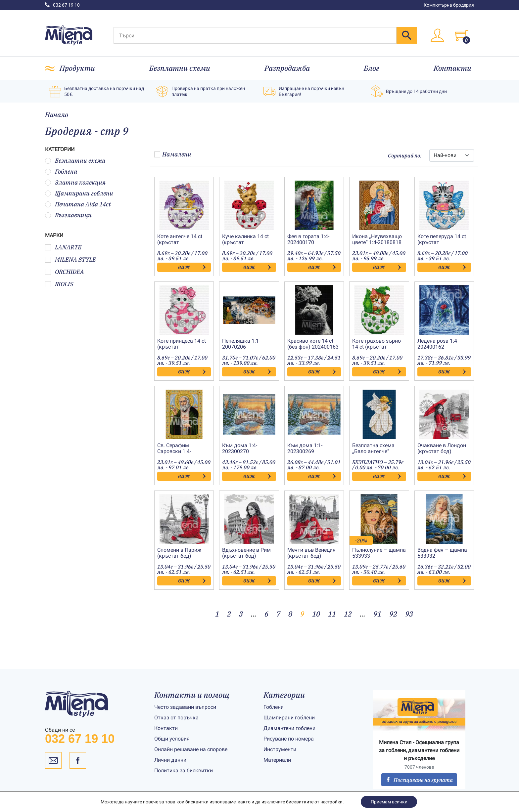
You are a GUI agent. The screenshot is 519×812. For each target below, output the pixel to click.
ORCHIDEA (65, 272)
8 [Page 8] (290, 614)
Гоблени (61, 171)
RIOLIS (59, 284)
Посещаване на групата (419, 780)
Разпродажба (287, 68)
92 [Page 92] (393, 614)
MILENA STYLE (71, 259)
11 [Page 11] (332, 614)
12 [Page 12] (348, 614)
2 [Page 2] (229, 614)
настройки (331, 802)
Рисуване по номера (289, 739)
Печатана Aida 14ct (78, 204)
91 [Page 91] (377, 614)
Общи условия (172, 739)
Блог (372, 68)
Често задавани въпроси (185, 707)
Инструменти (280, 749)
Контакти (452, 68)
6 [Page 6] (266, 614)
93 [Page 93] (409, 614)
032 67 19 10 (62, 5)
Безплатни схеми (180, 68)
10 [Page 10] (316, 614)
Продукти (77, 68)
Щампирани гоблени (79, 193)
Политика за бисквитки (184, 770)
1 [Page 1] (217, 614)
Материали (277, 760)
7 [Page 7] (278, 614)
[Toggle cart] (462, 35)
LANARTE (63, 247)
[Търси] (255, 35)
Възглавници (68, 215)
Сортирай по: (405, 155)
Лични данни (170, 760)
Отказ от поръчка (176, 718)
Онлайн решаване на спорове (191, 749)
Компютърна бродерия (449, 5)
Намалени (173, 154)
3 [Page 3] (241, 614)
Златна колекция (75, 182)
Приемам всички (389, 802)
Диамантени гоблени (289, 728)
